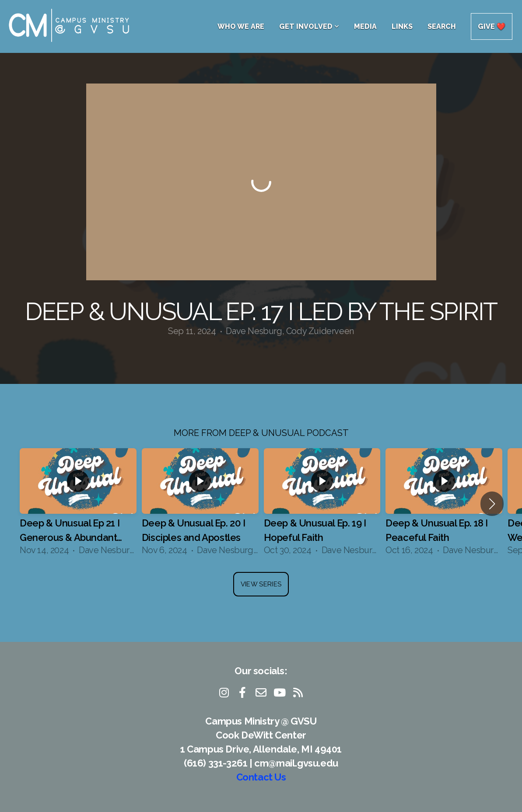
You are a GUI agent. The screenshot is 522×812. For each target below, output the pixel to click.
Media (365, 26)
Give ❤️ (492, 26)
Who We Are (241, 26)
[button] (492, 504)
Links (402, 26)
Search (442, 26)
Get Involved (309, 26)
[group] (78, 504)
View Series (261, 584)
